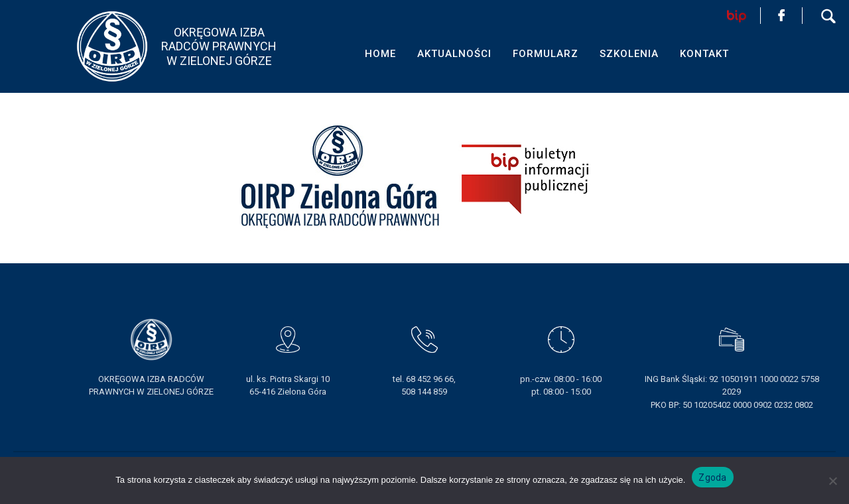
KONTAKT (704, 54)
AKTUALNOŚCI (454, 54)
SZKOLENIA (629, 54)
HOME (380, 54)
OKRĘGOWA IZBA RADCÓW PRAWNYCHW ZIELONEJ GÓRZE (219, 46)
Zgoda (712, 477)
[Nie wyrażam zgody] (832, 481)
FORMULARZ (546, 54)
